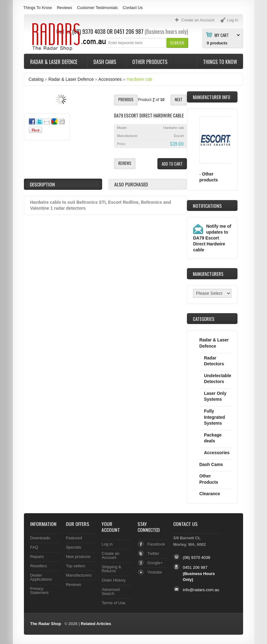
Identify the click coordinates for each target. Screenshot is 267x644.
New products (78, 557)
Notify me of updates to (212, 238)
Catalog (36, 79)
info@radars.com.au (201, 590)
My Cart (222, 35)
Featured (74, 538)
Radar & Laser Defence (54, 62)
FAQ (34, 547)
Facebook (156, 544)
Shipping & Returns (111, 569)
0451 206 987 (129, 31)
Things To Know (38, 8)
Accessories (110, 79)
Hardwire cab (139, 79)
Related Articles (96, 624)
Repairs (37, 557)
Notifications (207, 206)
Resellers (38, 566)
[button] (177, 43)
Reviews (64, 8)
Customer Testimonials (97, 8)
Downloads (40, 538)
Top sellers (75, 566)
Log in (107, 544)
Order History (113, 580)
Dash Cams (105, 62)
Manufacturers (79, 575)
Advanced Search (111, 591)
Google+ (155, 563)
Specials (73, 547)
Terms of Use (113, 603)
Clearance (210, 494)
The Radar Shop (46, 624)
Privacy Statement (39, 591)
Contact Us (133, 8)
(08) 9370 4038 (197, 557)
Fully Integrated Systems (215, 417)
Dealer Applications (41, 577)
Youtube (155, 572)
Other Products (150, 62)
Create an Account (110, 555)
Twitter (153, 553)
